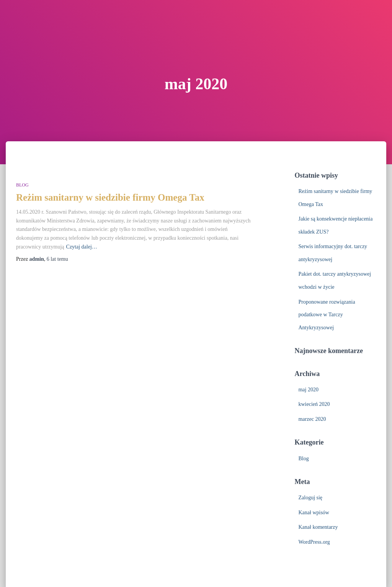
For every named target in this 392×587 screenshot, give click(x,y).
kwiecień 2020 (314, 404)
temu (57, 259)
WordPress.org (314, 542)
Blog (22, 185)
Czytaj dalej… (82, 247)
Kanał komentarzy (318, 527)
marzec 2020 (312, 419)
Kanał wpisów (314, 513)
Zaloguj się (310, 498)
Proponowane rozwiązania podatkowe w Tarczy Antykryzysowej (327, 315)
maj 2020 (308, 390)
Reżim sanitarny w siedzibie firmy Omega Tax (110, 197)
